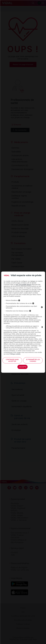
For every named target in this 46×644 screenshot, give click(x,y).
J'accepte (23, 367)
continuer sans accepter (12, 360)
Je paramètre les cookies (33, 360)
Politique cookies (15, 354)
